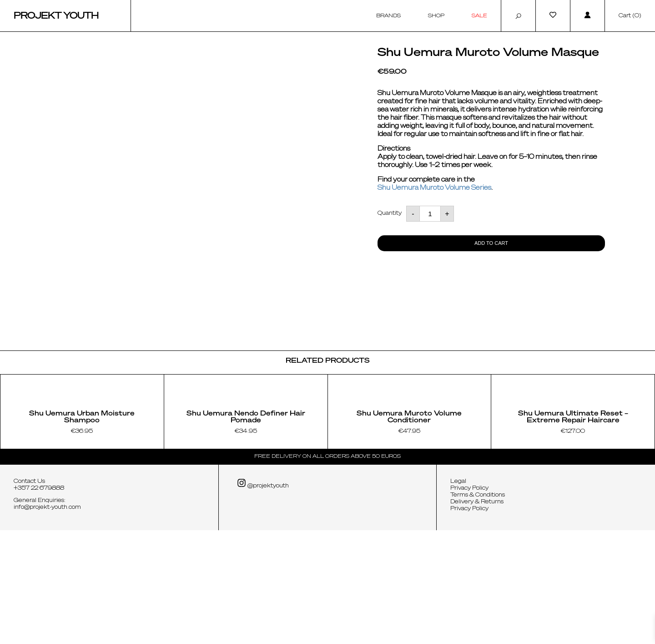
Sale (479, 16)
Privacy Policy (469, 602)
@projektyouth (263, 597)
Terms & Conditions (478, 609)
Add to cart (491, 243)
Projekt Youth (56, 16)
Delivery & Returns (477, 616)
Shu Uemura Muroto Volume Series (434, 188)
